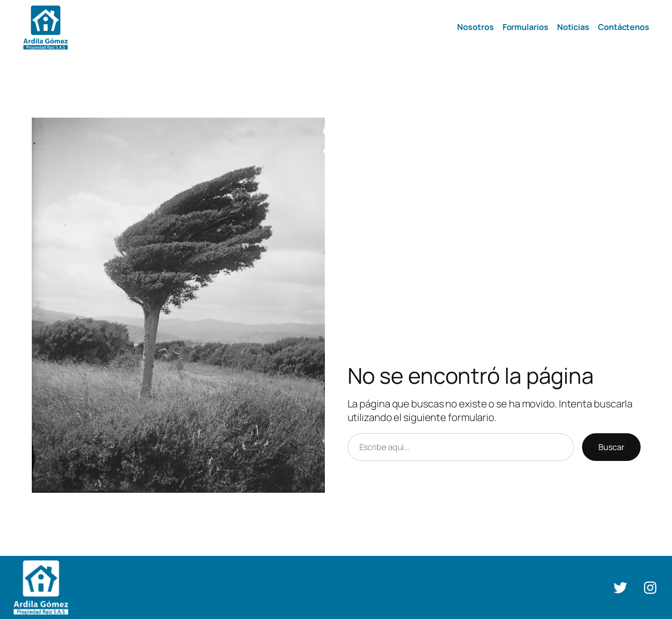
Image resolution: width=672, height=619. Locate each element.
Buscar (611, 447)
